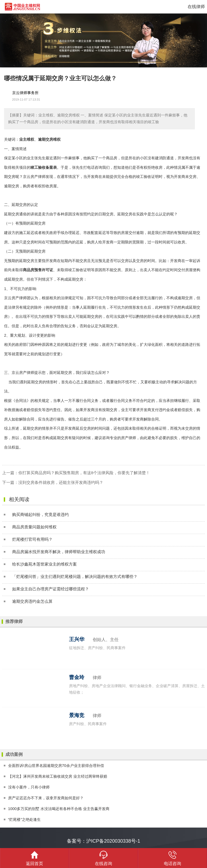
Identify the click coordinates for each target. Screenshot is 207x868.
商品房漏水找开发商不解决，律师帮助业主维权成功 (59, 552)
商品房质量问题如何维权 (34, 527)
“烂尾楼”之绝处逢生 (25, 819)
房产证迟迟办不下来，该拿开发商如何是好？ (46, 798)
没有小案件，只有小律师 (29, 787)
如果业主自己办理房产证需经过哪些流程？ (51, 589)
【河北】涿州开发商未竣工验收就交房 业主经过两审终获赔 (58, 776)
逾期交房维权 (49, 139)
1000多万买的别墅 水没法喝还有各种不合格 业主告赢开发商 (59, 809)
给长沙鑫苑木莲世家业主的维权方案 (44, 564)
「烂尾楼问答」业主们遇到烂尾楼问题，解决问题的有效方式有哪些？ (75, 576)
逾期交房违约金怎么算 (32, 601)
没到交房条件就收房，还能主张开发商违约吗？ (61, 482)
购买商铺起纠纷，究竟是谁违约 (40, 514)
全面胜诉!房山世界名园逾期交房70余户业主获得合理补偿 (56, 766)
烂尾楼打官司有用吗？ (32, 539)
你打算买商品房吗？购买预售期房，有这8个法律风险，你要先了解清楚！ (84, 473)
